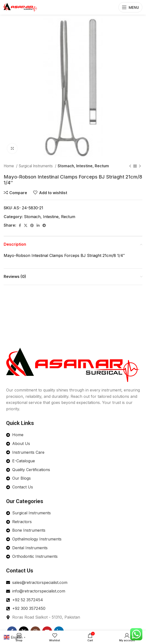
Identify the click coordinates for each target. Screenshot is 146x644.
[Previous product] (130, 166)
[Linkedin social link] (38, 225)
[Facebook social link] (20, 225)
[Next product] (140, 166)
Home (9, 166)
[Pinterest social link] (32, 225)
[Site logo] (21, 7)
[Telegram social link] (44, 225)
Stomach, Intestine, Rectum (83, 166)
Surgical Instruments (36, 166)
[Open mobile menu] (130, 7)
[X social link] (26, 225)
